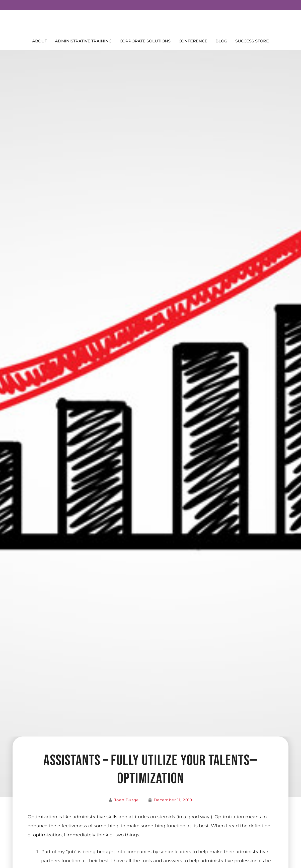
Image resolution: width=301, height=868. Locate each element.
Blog (221, 41)
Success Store (252, 41)
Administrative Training (83, 41)
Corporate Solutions (145, 41)
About (40, 41)
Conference (193, 41)
